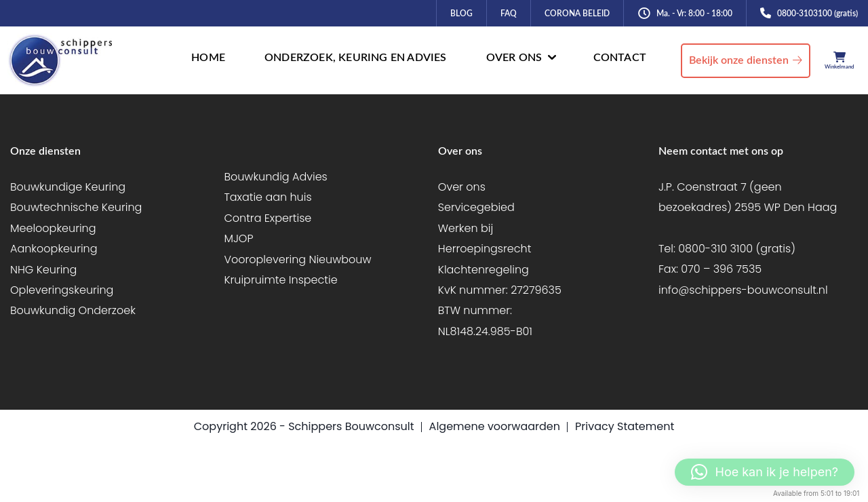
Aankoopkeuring (54, 249)
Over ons (462, 187)
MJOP (238, 238)
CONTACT (620, 58)
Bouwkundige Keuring (68, 187)
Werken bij (466, 228)
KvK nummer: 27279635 (500, 290)
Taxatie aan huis (268, 197)
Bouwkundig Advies (275, 177)
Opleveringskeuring (62, 290)
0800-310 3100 (715, 249)
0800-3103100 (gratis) (817, 14)
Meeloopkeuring (53, 228)
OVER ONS (514, 58)
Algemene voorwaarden (495, 426)
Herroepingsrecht (485, 249)
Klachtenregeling (484, 270)
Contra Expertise (268, 218)
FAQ (509, 14)
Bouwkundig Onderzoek (73, 310)
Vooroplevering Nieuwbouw (297, 259)
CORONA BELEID (577, 14)
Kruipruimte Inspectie (280, 280)
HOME (208, 58)
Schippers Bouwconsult (351, 426)
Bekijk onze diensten (739, 60)
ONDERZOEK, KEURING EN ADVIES (356, 58)
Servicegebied (476, 207)
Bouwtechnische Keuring (76, 207)
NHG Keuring (43, 270)
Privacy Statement (625, 426)
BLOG (461, 14)
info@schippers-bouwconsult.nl (743, 290)
